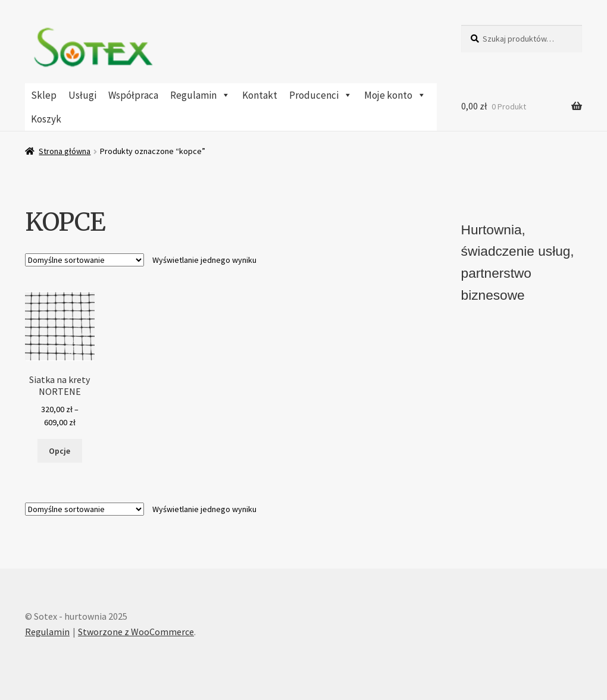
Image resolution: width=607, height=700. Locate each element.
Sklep (44, 95)
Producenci (321, 95)
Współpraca (133, 95)
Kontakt (260, 95)
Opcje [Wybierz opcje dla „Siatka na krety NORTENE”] (60, 451)
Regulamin (200, 95)
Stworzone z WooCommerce (136, 632)
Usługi (82, 95)
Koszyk (46, 119)
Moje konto (395, 95)
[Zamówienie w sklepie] (85, 260)
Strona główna (65, 151)
